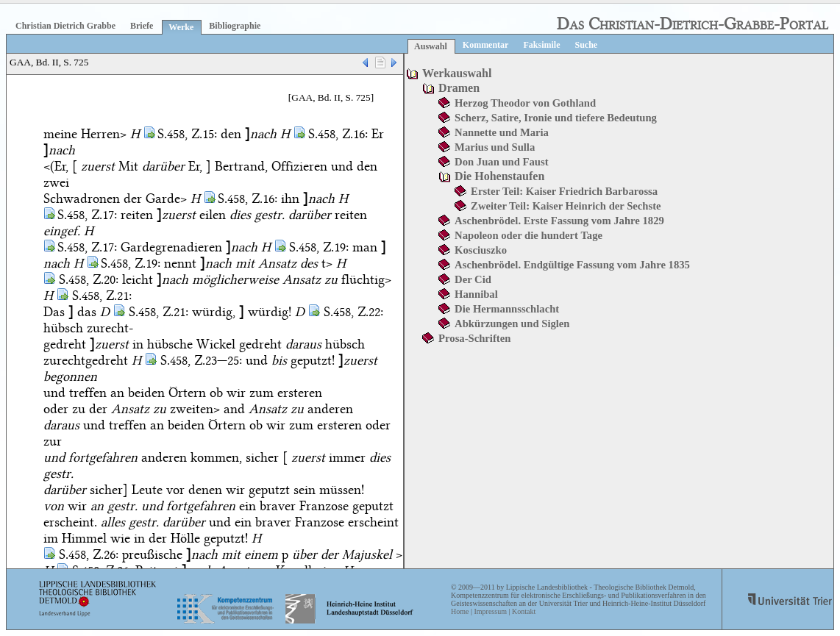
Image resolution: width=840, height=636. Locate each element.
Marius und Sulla (495, 147)
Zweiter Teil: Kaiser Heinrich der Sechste (566, 206)
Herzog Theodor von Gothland (525, 103)
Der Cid (473, 279)
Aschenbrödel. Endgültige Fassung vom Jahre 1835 (572, 265)
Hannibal (476, 294)
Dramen (459, 88)
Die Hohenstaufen (499, 176)
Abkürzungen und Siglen (512, 324)
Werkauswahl (457, 73)
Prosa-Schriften (474, 338)
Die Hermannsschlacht (507, 309)
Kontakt (524, 611)
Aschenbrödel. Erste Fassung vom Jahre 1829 (559, 221)
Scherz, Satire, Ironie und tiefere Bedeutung (556, 118)
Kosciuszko (481, 250)
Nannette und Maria (502, 132)
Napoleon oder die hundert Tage (528, 235)
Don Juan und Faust (501, 162)
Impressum (490, 611)
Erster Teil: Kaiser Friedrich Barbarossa (564, 191)
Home (460, 611)
